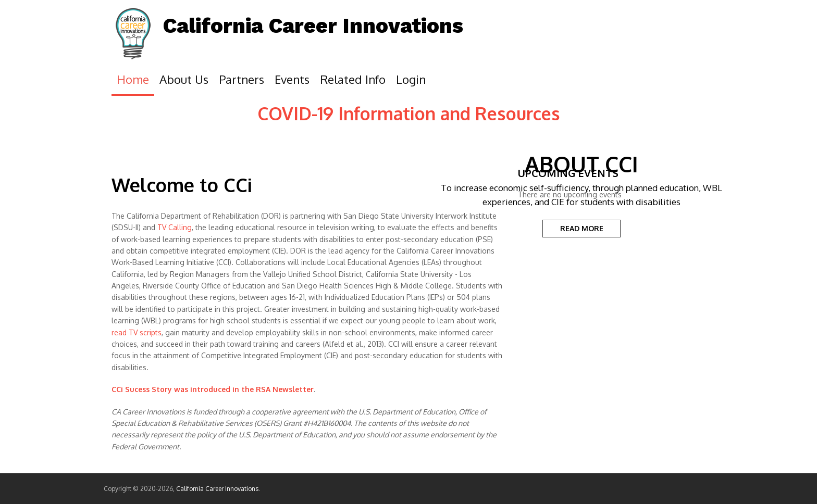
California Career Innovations (313, 26)
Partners (242, 79)
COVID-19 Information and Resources (409, 114)
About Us (184, 79)
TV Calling (175, 227)
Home (133, 79)
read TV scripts (137, 332)
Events (292, 79)
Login (411, 79)
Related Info (353, 79)
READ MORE (582, 228)
